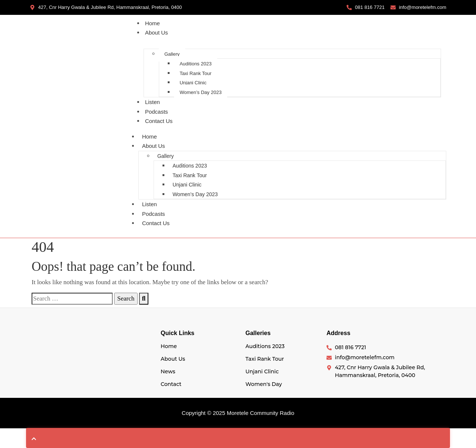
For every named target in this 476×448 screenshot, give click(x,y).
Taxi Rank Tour (196, 73)
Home (152, 23)
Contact (171, 384)
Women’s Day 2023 (201, 92)
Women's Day (264, 384)
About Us (157, 33)
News (168, 371)
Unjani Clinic (193, 83)
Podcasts (157, 112)
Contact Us (159, 121)
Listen (152, 102)
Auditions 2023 (196, 64)
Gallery (172, 54)
